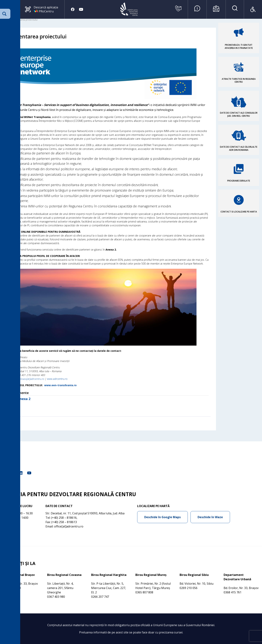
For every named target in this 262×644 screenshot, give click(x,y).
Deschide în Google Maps (162, 517)
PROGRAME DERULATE (239, 181)
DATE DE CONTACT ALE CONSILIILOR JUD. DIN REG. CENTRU (239, 114)
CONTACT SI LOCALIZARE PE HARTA (239, 212)
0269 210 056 (188, 588)
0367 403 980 (56, 597)
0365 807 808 (144, 592)
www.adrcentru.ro (57, 379)
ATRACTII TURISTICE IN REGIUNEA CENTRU (239, 80)
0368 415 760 (12, 588)
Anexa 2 (24, 399)
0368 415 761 (233, 592)
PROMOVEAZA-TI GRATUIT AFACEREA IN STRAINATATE (239, 46)
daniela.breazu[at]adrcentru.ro (27, 379)
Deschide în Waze (210, 517)
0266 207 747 (100, 597)
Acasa (6, 20)
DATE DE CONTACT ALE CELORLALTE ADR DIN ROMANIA (239, 148)
